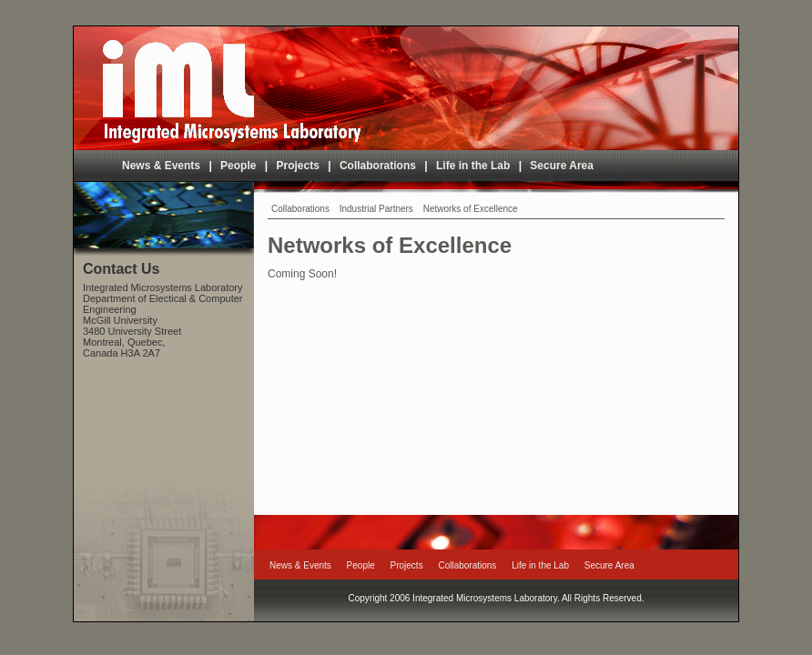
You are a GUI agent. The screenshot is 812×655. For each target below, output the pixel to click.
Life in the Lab (473, 166)
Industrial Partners (376, 209)
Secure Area (562, 166)
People (238, 166)
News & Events (161, 166)
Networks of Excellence (471, 209)
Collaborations (378, 166)
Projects (298, 166)
